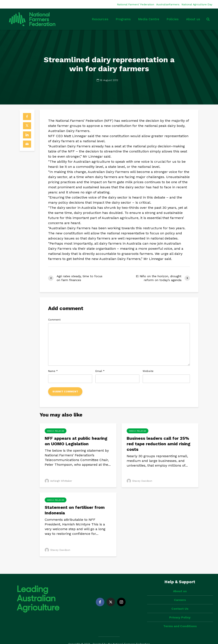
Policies (173, 19)
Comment (54, 320)
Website (148, 371)
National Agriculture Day (197, 4)
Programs (123, 19)
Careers (180, 593)
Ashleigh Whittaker (58, 481)
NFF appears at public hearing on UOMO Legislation (76, 441)
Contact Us (180, 601)
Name (53, 371)
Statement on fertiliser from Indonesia (75, 510)
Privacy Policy (180, 610)
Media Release (56, 431)
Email (100, 371)
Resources (100, 19)
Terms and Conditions (180, 619)
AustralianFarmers (168, 4)
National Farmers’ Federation (136, 4)
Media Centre (149, 19)
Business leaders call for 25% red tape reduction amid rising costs (158, 444)
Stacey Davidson (139, 481)
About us (193, 19)
